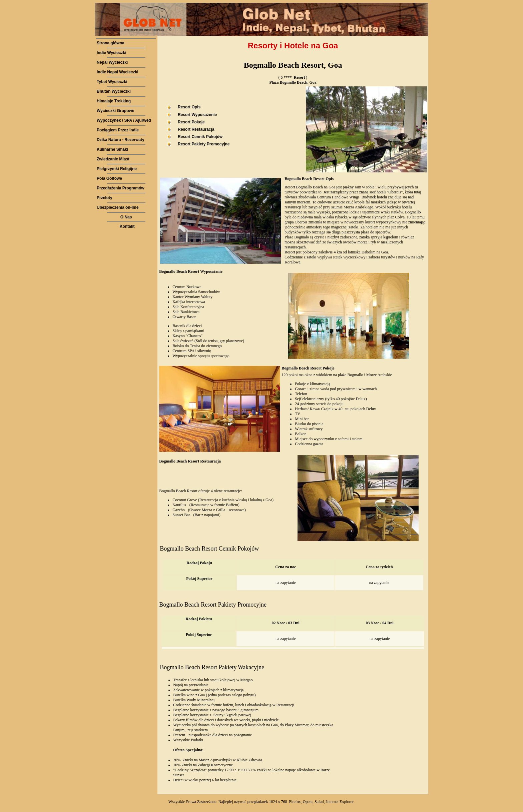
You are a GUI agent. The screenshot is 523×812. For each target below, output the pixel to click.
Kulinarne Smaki (112, 149)
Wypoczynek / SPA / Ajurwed (124, 120)
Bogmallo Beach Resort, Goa (293, 65)
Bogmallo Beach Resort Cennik (198, 549)
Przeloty (105, 198)
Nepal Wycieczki (112, 62)
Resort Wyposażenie (197, 115)
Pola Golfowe (109, 178)
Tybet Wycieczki (112, 82)
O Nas (126, 217)
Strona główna (111, 43)
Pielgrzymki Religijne (117, 169)
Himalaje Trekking (114, 101)
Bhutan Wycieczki (114, 91)
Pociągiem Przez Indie (118, 130)
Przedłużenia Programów (121, 188)
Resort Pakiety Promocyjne (204, 144)
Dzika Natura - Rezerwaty (121, 140)
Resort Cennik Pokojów (200, 137)
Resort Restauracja (196, 129)
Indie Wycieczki (111, 53)
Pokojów (248, 549)
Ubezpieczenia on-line (118, 207)
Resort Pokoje (191, 122)
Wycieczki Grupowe (115, 111)
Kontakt (127, 226)
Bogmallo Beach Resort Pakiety (197, 605)
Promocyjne (252, 605)
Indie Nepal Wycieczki (118, 72)
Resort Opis (189, 107)
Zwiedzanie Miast (113, 159)
